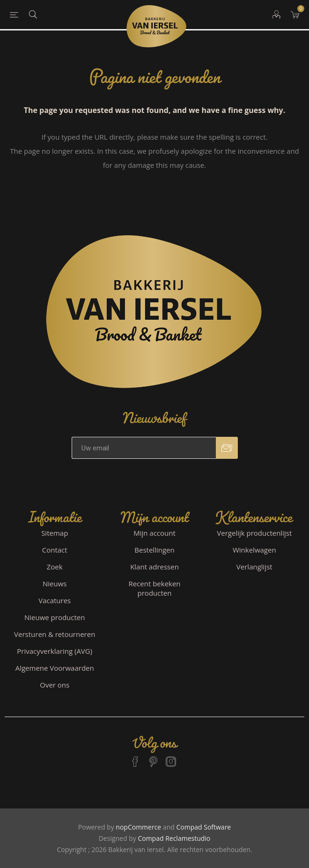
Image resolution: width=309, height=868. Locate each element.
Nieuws (55, 584)
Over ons (55, 685)
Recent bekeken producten (154, 588)
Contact (55, 550)
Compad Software (203, 827)
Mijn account (154, 533)
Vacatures (55, 600)
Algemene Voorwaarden (55, 668)
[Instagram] (171, 757)
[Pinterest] (153, 757)
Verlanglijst (254, 567)
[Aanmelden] (144, 448)
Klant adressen (154, 567)
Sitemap (55, 533)
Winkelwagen (254, 550)
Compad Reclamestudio (174, 838)
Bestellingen (154, 550)
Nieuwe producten (55, 617)
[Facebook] (135, 757)
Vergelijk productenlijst (254, 533)
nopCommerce (138, 827)
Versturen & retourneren (55, 634)
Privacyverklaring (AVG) (55, 651)
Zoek (55, 567)
